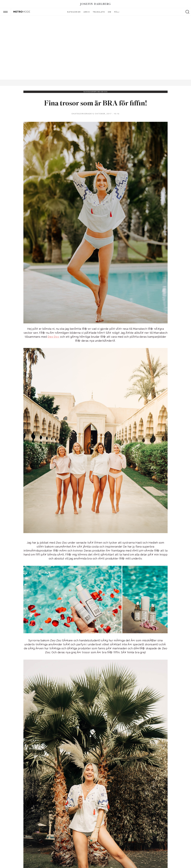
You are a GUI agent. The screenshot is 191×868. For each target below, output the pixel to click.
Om (110, 12)
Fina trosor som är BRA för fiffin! (95, 104)
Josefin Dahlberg (95, 4)
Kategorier (74, 12)
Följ (117, 12)
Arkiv (87, 12)
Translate (99, 12)
